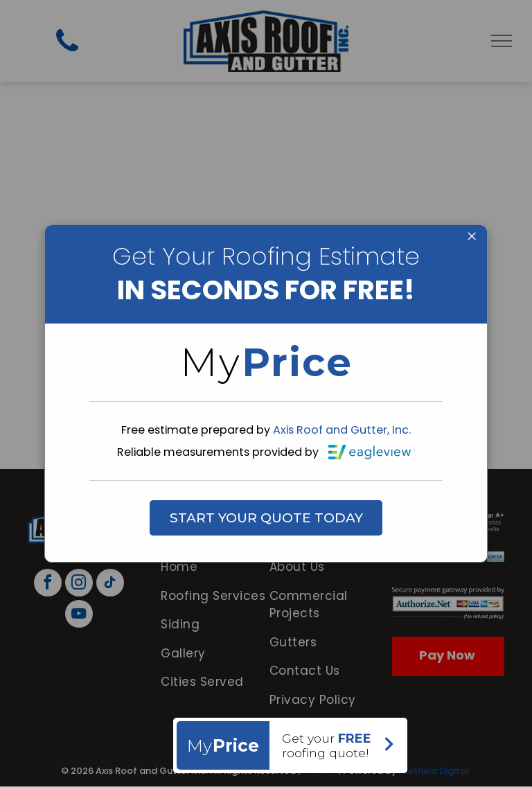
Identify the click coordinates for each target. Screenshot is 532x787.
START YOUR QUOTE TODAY (266, 518)
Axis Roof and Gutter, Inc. (342, 430)
